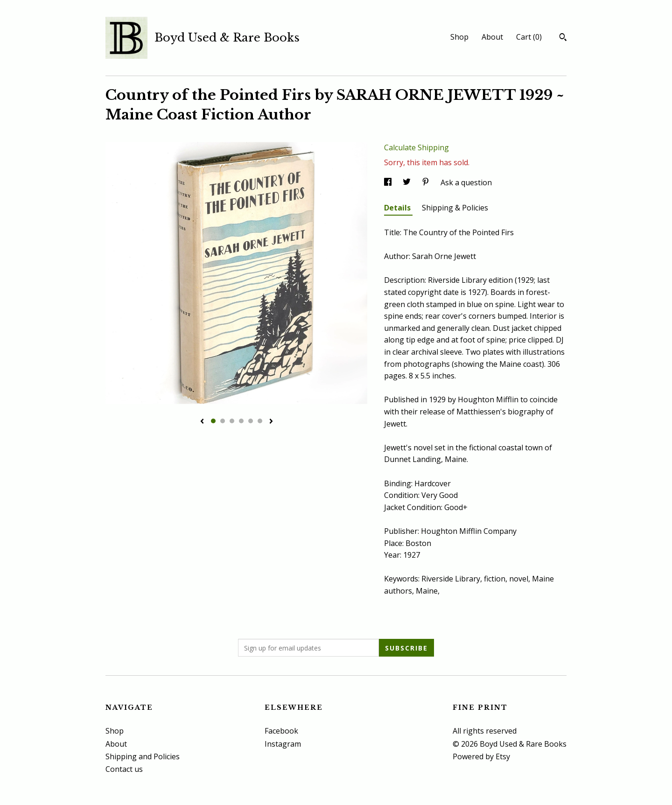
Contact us (124, 769)
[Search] (563, 38)
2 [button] (223, 421)
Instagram (283, 744)
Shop (459, 37)
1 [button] (213, 421)
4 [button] (241, 421)
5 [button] (251, 421)
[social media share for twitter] (408, 182)
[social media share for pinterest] (427, 182)
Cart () (529, 37)
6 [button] (260, 421)
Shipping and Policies (143, 756)
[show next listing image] (271, 422)
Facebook (281, 731)
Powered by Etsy (481, 756)
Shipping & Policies (455, 208)
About (492, 37)
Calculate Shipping (416, 147)
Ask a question (466, 182)
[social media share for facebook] (389, 182)
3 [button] (232, 421)
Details (398, 208)
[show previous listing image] (202, 422)
